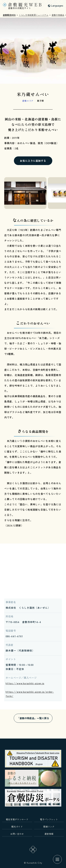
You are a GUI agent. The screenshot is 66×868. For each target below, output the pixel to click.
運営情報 (49, 834)
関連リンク (49, 827)
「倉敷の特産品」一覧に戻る (33, 718)
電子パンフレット (49, 819)
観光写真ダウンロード (17, 819)
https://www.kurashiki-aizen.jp (25, 683)
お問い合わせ (17, 834)
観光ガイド (17, 827)
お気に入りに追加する (33, 161)
